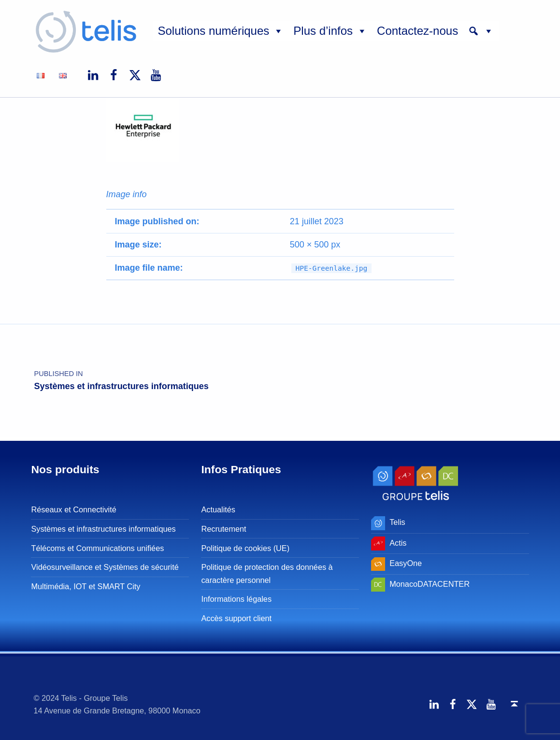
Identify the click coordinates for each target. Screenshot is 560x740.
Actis (398, 543)
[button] (481, 31)
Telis (397, 522)
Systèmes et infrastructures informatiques (103, 529)
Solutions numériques (221, 31)
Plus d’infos (330, 31)
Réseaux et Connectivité (73, 509)
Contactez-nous (417, 31)
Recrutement (223, 529)
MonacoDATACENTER (430, 584)
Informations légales (236, 599)
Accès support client (236, 618)
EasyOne (406, 563)
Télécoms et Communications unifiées (97, 548)
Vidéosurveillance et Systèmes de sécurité (105, 567)
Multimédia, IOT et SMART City (86, 586)
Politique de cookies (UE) (245, 548)
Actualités (218, 509)
